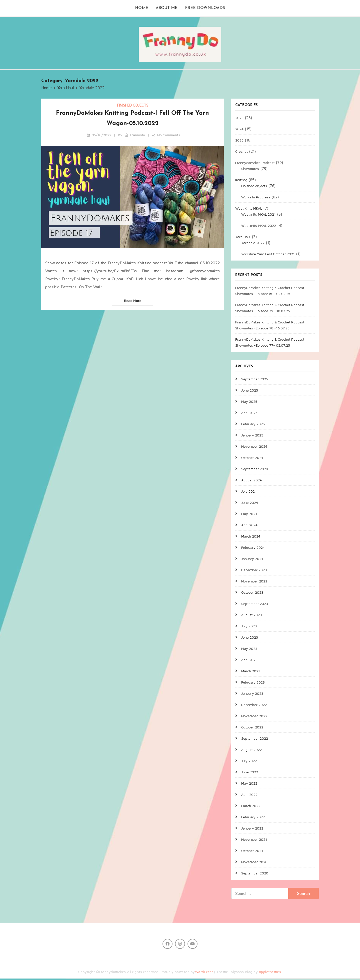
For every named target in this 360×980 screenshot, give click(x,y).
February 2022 (253, 818)
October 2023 (252, 594)
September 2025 (255, 380)
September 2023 (255, 605)
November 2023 (254, 582)
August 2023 (251, 616)
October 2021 (252, 852)
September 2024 (255, 470)
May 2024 (249, 515)
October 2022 (252, 728)
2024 (239, 130)
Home (141, 9)
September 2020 (255, 874)
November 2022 (254, 717)
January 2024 (252, 560)
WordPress (204, 973)
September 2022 (255, 740)
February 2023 (253, 683)
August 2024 (251, 481)
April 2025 (249, 414)
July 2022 (249, 762)
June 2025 (250, 391)
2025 (239, 141)
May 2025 (249, 403)
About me (167, 9)
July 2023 (249, 627)
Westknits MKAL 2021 (258, 215)
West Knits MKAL (249, 210)
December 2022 (254, 706)
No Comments (169, 136)
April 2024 (249, 526)
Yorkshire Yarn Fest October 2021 (268, 255)
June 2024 (250, 504)
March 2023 (251, 672)
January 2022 (252, 829)
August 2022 (251, 751)
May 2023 (249, 650)
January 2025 (252, 436)
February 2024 (253, 549)
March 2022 (251, 807)
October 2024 (252, 459)
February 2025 (253, 425)
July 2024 (249, 492)
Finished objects (133, 107)
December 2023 (254, 571)
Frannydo (137, 136)
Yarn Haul (243, 238)
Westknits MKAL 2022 (259, 227)
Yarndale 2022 (253, 244)
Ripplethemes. (270, 973)
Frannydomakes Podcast (255, 164)
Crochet (241, 153)
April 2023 (249, 661)
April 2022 (249, 796)
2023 (239, 119)
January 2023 (252, 695)
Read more (133, 302)
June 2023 (250, 638)
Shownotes (250, 170)
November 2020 (254, 863)
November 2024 (254, 448)
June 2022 (250, 773)
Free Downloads (206, 9)
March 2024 (251, 537)
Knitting (241, 181)
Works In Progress (256, 198)
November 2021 (254, 841)
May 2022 (249, 784)
